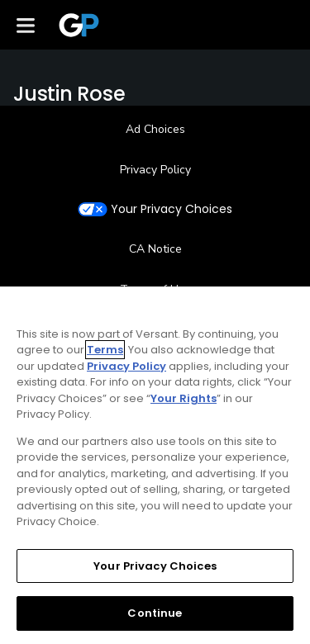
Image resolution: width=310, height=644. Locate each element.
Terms (105, 350)
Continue (155, 613)
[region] (155, 465)
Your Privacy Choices (172, 209)
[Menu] (26, 25)
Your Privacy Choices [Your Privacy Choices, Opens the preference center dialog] (155, 566)
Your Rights (184, 398)
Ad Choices (155, 129)
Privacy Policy (155, 170)
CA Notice (155, 249)
